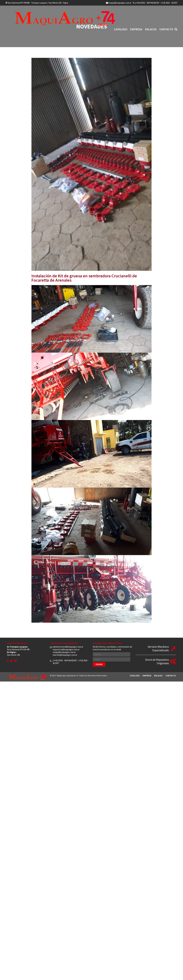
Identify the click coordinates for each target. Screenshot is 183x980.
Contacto (166, 29)
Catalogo (121, 29)
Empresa (136, 29)
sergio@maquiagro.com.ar (119, 3)
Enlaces (151, 29)
